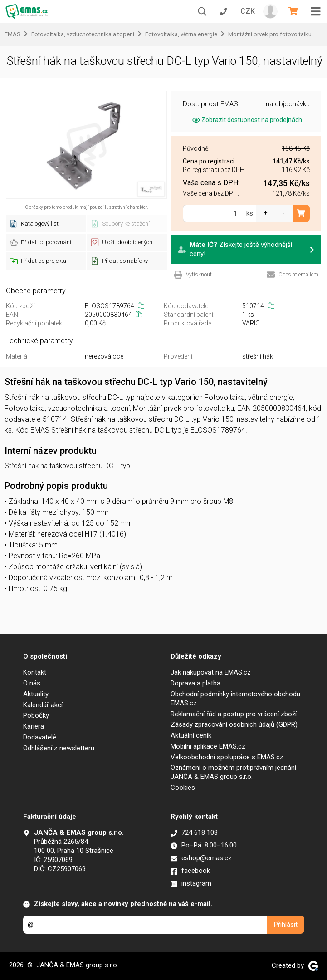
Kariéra (34, 726)
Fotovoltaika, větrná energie (181, 34)
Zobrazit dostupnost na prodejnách (246, 120)
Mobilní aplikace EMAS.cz (208, 746)
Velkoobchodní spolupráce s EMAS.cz (227, 757)
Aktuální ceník (191, 735)
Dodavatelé (40, 737)
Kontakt (35, 672)
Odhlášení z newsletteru (59, 748)
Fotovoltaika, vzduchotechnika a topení (83, 34)
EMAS (12, 34)
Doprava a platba (195, 683)
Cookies (183, 788)
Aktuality (36, 694)
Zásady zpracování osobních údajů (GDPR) (234, 724)
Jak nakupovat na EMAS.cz (211, 672)
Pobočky (36, 715)
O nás (32, 683)
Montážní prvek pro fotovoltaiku (270, 34)
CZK (248, 11)
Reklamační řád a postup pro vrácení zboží (234, 714)
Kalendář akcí (43, 705)
